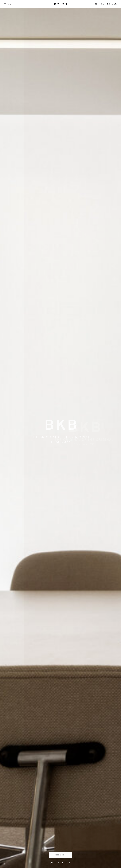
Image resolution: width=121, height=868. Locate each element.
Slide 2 (59, 863)
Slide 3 (62, 863)
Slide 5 (70, 863)
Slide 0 (51, 863)
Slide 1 (55, 863)
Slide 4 (66, 863)
